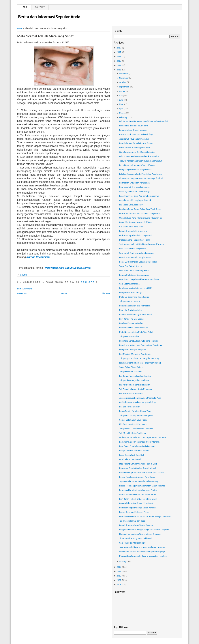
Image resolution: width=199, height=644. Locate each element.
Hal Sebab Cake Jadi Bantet (131, 205)
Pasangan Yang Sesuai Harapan (133, 130)
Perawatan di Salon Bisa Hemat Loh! (135, 306)
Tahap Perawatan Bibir (129, 336)
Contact (40, 7)
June (121, 100)
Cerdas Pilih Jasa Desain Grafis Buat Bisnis (138, 495)
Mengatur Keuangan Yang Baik (133, 350)
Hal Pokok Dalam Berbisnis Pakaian (135, 385)
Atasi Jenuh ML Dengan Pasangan (134, 139)
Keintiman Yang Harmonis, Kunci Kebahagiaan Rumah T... (144, 121)
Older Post (105, 293)
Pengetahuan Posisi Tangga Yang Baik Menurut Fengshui (144, 530)
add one (88, 282)
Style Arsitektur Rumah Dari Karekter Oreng (139, 481)
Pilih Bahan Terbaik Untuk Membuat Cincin (138, 499)
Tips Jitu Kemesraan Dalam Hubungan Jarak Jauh (141, 161)
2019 (119, 48)
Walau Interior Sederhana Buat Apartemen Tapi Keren (143, 437)
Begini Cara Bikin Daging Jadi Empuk (135, 200)
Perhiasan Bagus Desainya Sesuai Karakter (138, 508)
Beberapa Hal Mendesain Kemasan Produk (138, 490)
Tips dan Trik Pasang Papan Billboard (135, 538)
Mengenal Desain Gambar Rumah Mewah (138, 468)
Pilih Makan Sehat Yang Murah (133, 249)
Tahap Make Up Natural (130, 301)
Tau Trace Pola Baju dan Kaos (132, 521)
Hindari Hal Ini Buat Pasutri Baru (134, 126)
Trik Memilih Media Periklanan (133, 433)
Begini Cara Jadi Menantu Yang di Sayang (137, 165)
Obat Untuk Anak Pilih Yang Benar (134, 271)
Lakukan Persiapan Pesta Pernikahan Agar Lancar (141, 174)
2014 (119, 65)
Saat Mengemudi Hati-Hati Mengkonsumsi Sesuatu (142, 244)
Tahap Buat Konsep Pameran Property (136, 415)
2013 (119, 70)
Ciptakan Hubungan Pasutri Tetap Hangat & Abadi (141, 178)
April (121, 109)
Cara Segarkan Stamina (129, 284)
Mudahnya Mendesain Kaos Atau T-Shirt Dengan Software (145, 516)
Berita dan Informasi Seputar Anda (49, 17)
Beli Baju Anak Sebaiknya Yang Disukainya (138, 402)
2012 (119, 567)
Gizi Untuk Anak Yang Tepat (131, 227)
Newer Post (22, 293)
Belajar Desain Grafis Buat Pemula (134, 451)
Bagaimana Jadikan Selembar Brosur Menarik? (140, 442)
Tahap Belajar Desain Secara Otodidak (136, 429)
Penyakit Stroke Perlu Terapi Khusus (135, 257)
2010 (119, 576)
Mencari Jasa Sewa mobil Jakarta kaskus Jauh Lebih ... (143, 556)
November (124, 78)
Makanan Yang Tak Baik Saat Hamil (135, 240)
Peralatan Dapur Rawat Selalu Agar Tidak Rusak (140, 209)
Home (24, 7)
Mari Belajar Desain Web (130, 459)
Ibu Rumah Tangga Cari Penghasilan (135, 376)
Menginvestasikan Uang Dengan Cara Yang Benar (141, 345)
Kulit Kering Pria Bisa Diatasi (132, 319)
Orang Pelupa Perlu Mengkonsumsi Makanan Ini (141, 218)
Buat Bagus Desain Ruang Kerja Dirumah (137, 446)
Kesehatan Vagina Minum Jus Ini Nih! (136, 288)
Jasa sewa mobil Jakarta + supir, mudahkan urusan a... (143, 547)
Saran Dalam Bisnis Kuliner (131, 367)
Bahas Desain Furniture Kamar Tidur (135, 411)
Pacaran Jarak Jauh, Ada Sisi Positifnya (136, 134)
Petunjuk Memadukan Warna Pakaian (136, 525)
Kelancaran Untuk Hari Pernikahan (134, 183)
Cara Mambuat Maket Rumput (133, 543)
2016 (119, 57)
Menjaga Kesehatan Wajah (131, 323)
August (122, 91)
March (122, 113)
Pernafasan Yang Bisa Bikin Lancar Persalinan (139, 279)
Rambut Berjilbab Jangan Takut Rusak (136, 314)
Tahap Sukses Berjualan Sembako (134, 380)
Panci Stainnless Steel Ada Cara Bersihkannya (139, 196)
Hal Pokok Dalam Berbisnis (131, 394)
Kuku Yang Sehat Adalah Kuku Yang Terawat (138, 341)
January (123, 561)
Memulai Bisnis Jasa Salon (131, 310)
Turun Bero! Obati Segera (130, 266)
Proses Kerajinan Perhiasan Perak (134, 512)
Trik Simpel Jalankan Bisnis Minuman (136, 389)
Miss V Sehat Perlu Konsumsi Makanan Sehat (139, 156)
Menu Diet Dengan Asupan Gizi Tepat (136, 222)
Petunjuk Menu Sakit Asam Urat (133, 231)
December (124, 74)
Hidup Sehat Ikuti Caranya (131, 293)
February (123, 117)
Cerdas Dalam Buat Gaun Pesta (133, 420)
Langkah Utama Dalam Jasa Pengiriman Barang (140, 363)
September (124, 87)
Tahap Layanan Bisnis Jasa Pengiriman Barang (139, 358)
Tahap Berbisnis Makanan (131, 372)
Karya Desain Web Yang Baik (132, 455)
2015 (119, 61)
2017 (119, 52)
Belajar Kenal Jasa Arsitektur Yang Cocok (137, 477)
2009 (119, 580)
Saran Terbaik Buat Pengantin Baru (135, 148)
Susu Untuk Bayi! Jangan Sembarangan (136, 253)
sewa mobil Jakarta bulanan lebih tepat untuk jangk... (143, 552)
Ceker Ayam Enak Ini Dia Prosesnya (135, 192)
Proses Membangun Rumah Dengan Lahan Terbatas (142, 486)
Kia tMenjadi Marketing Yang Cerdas (135, 354)
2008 (119, 585)
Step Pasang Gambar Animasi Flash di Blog (138, 464)
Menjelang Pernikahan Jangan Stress (135, 170)
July (121, 96)
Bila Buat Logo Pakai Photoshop (133, 424)
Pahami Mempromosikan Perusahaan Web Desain (141, 473)
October (123, 82)
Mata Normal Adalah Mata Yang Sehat (45, 36)
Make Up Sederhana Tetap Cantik (134, 297)
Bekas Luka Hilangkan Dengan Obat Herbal (138, 262)
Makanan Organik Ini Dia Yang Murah (136, 235)
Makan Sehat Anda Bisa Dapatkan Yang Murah (140, 214)
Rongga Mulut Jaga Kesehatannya (134, 275)
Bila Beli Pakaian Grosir (129, 407)
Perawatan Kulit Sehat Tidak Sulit (134, 328)
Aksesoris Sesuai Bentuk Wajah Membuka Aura (140, 398)
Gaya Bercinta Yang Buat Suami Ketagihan (138, 152)
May (121, 104)
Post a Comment (25, 289)
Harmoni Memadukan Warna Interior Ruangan (140, 534)
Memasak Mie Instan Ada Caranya (134, 187)
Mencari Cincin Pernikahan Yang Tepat (136, 503)
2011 (119, 571)
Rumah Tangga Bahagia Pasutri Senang (136, 143)
